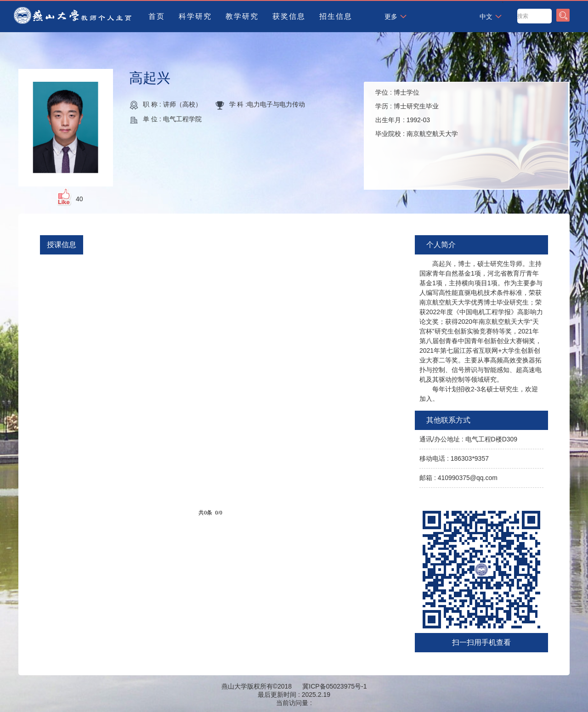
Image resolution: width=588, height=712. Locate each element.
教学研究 (242, 16)
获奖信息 (289, 16)
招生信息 (336, 16)
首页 (157, 16)
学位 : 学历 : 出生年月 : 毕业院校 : (417, 113)
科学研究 (195, 16)
